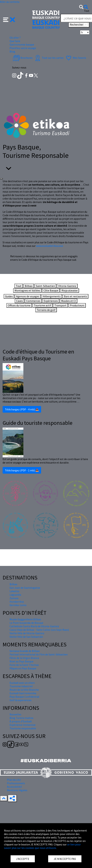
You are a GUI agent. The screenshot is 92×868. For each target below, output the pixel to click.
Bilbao (29, 286)
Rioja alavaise (70, 290)
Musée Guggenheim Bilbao (25, 619)
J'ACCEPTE (23, 859)
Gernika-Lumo (18, 605)
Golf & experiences (21, 700)
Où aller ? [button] (15, 38)
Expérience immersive (23, 725)
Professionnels (16, 783)
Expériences (51, 301)
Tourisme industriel (21, 686)
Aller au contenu (10, 2)
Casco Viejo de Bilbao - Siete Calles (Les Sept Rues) (39, 630)
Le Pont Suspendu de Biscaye (26, 623)
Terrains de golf (46, 310)
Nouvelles (15, 714)
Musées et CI (69, 301)
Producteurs (77, 305)
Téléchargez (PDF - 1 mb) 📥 (22, 470)
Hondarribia (17, 602)
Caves (19, 301)
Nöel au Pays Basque (21, 661)
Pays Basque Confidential (24, 697)
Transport (60, 305)
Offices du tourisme (19, 305)
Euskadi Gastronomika (23, 693)
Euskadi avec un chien (22, 683)
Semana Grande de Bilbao (25, 651)
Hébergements (52, 296)
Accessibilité (14, 787)
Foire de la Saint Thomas (24, 665)
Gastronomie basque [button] (22, 44)
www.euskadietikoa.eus (49, 246)
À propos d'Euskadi (21, 721)
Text (87, 11)
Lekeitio (14, 591)
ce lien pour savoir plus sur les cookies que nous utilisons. (42, 846)
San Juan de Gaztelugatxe (25, 588)
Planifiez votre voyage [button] (23, 48)
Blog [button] (12, 51)
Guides (9, 296)
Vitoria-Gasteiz (67, 286)
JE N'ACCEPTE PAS (65, 859)
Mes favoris (76, 58)
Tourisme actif (42, 305)
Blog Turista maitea (21, 718)
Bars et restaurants (75, 296)
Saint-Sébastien (45, 286)
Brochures (23, 58)
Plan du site (14, 780)
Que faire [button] (15, 41)
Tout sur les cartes (49, 58)
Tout (19, 286)
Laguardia (15, 595)
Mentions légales (17, 790)
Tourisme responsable (23, 728)
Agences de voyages (28, 296)
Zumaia (14, 598)
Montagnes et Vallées (27, 290)
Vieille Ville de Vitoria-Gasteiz (27, 633)
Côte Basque (51, 290)
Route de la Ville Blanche (24, 690)
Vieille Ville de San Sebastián (26, 637)
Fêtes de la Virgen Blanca (24, 658)
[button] (9, 19)
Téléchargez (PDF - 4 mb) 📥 (22, 409)
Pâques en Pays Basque (23, 668)
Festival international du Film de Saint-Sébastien (39, 654)
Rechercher (79, 25)
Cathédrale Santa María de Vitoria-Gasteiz (34, 626)
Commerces (33, 301)
